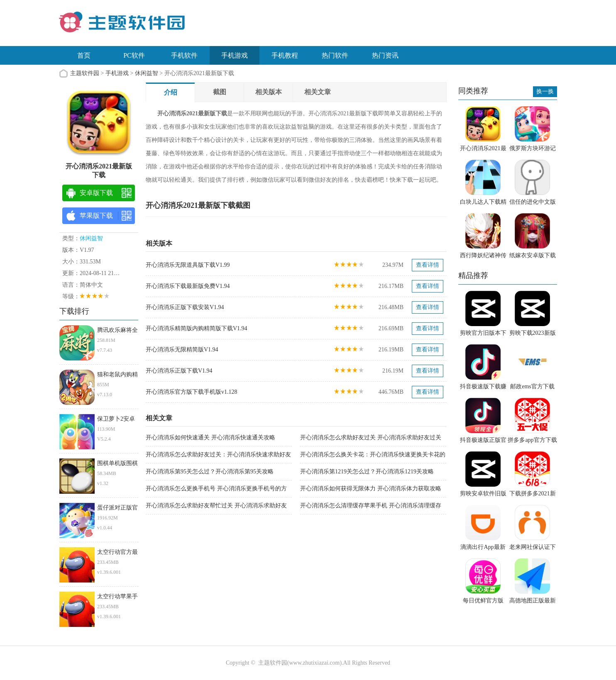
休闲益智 (147, 73)
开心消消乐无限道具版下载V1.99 (188, 265)
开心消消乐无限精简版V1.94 (182, 350)
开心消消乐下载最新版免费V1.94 (188, 286)
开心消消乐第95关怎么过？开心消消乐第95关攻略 (210, 472)
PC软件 (134, 55)
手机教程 (285, 55)
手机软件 (184, 55)
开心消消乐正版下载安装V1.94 (185, 307)
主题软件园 (85, 73)
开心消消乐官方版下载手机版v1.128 (192, 392)
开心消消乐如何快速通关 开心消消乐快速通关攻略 (210, 437)
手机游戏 (235, 55)
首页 (84, 55)
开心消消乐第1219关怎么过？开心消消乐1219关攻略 (367, 472)
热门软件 (335, 55)
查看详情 (428, 265)
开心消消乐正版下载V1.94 (179, 371)
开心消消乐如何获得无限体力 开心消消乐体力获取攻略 (371, 489)
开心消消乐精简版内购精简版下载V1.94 (197, 328)
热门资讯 (385, 55)
